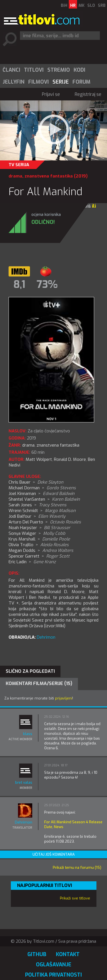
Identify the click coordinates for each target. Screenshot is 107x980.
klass (28, 734)
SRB (102, 6)
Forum (81, 82)
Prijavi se (51, 94)
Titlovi (34, 70)
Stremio (59, 70)
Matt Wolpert (39, 459)
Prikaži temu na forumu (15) (77, 867)
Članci (11, 70)
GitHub (37, 954)
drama (15, 176)
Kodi (79, 70)
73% (47, 284)
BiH (64, 6)
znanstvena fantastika (49, 176)
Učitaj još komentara (54, 854)
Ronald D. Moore (70, 459)
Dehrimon (46, 637)
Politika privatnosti (53, 975)
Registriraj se (88, 94)
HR (73, 6)
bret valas (24, 782)
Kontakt (68, 954)
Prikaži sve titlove (75, 898)
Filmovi (39, 82)
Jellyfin (14, 82)
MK (81, 6)
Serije (61, 82)
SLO (91, 6)
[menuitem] (11, 70)
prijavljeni (64, 698)
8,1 (19, 284)
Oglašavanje (54, 965)
